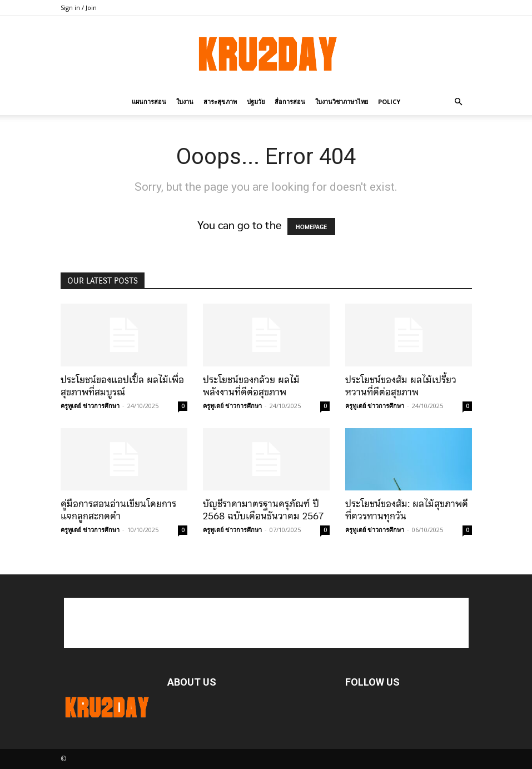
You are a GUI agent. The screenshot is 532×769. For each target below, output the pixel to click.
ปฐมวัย (256, 101)
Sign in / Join (79, 8)
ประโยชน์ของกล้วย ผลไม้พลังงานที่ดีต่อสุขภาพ (251, 386)
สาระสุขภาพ (220, 101)
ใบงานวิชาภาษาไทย (342, 101)
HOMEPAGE (311, 227)
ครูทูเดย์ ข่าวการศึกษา (90, 406)
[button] (459, 101)
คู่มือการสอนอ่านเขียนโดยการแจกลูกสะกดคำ (118, 510)
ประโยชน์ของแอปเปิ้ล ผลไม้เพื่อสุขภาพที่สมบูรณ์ (122, 386)
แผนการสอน (149, 101)
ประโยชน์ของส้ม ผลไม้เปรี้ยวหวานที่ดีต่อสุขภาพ (401, 386)
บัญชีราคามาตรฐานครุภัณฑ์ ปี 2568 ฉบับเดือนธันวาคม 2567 (263, 510)
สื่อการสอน (290, 101)
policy (389, 101)
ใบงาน (185, 101)
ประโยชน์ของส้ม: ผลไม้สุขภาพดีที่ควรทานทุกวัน (407, 510)
